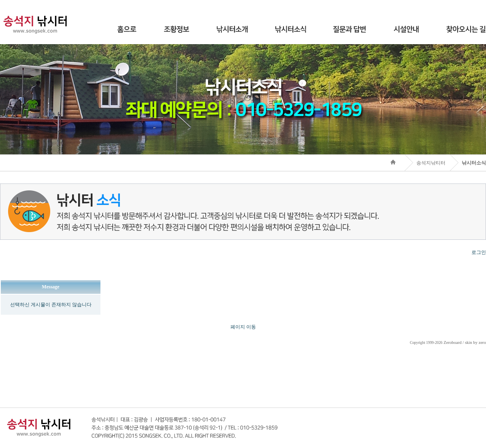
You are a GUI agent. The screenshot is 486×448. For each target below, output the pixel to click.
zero (482, 342)
